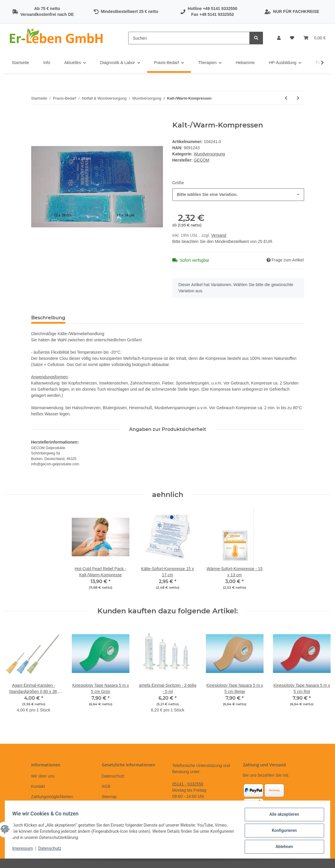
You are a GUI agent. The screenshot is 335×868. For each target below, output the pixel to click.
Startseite (20, 63)
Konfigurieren (282, 832)
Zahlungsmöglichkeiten (52, 797)
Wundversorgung (209, 154)
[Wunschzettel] (292, 38)
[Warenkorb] (315, 38)
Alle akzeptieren (282, 817)
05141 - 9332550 (188, 784)
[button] (279, 38)
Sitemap (109, 797)
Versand (219, 235)
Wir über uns (43, 776)
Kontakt (38, 786)
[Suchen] (189, 38)
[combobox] (238, 195)
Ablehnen (282, 847)
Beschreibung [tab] (48, 318)
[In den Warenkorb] (36, 118)
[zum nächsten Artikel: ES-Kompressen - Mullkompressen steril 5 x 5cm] (298, 98)
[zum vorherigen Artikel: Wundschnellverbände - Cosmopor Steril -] (286, 98)
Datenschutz (113, 776)
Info (47, 63)
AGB (106, 786)
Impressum (25, 850)
